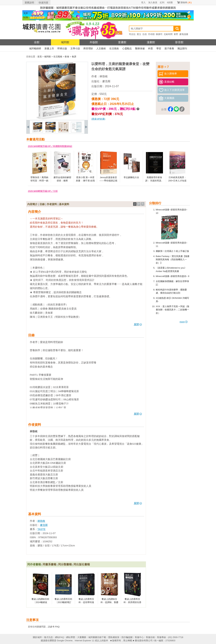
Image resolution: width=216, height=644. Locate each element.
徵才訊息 (48, 637)
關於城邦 (37, 637)
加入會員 (153, 2)
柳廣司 (159, 34)
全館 (37, 42)
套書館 (122, 42)
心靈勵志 (127, 48)
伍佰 (145, 34)
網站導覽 (71, 637)
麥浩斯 (106, 81)
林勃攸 (104, 76)
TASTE (42, 529)
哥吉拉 (132, 34)
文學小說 (75, 48)
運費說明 (29, 3)
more (184, 322)
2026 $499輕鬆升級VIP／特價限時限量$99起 (50, 146)
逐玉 (139, 34)
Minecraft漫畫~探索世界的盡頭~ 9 (173, 276)
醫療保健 (140, 48)
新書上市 (49, 48)
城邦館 (65, 42)
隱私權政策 (114, 637)
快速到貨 (43, 3)
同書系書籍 (49, 564)
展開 (138, 324)
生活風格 (114, 48)
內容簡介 (32, 204)
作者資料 (52, 204)
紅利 (162, 2)
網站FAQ (59, 637)
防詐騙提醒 (127, 637)
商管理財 (88, 48)
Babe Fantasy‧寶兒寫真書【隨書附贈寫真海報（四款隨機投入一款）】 (173, 260)
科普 (151, 48)
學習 (159, 48)
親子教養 (169, 48)
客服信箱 (150, 637)
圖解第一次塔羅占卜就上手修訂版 (172, 251)
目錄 (42, 204)
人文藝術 (101, 48)
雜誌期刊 (182, 48)
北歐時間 (168, 34)
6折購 (170, 2)
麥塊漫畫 (184, 34)
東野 (176, 34)
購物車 (186, 2)
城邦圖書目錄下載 (97, 637)
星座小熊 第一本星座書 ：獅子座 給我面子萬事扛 (85, 181)
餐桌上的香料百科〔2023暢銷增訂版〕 (63, 602)
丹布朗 (151, 34)
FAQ (57, 627)
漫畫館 (151, 42)
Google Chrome (65, 641)
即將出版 (62, 48)
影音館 (179, 42)
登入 (143, 2)
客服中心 (139, 637)
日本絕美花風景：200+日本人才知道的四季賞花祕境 (177, 181)
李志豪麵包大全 (131, 177)
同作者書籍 (34, 564)
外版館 (94, 42)
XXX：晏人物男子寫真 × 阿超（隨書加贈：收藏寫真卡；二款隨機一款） (173, 310)
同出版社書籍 (82, 564)
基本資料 (64, 204)
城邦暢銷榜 (35, 48)
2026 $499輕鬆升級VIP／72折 (43, 191)
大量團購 (82, 637)
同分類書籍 (65, 564)
